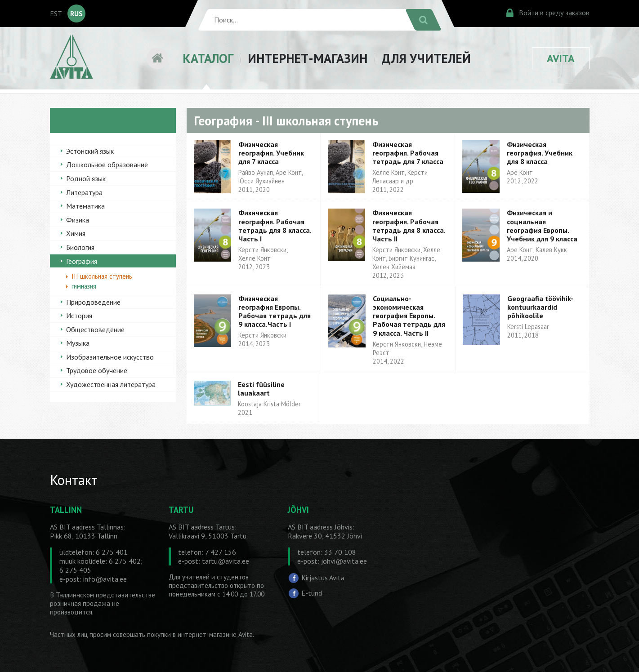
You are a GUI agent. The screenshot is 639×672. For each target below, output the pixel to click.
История (79, 316)
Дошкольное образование (107, 165)
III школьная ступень (102, 276)
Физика (78, 220)
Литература (84, 192)
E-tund (312, 593)
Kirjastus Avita (323, 578)
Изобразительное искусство (110, 357)
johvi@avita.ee (344, 561)
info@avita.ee (105, 579)
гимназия (84, 286)
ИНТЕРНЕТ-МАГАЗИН (308, 58)
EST (56, 13)
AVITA (561, 58)
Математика (85, 206)
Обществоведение (95, 329)
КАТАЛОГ (208, 58)
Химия (76, 233)
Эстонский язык (90, 151)
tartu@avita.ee (226, 561)
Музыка (78, 343)
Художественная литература (111, 384)
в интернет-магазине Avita (213, 634)
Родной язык (86, 178)
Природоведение (93, 302)
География (82, 261)
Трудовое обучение (97, 370)
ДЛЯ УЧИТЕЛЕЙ (426, 58)
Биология (80, 247)
